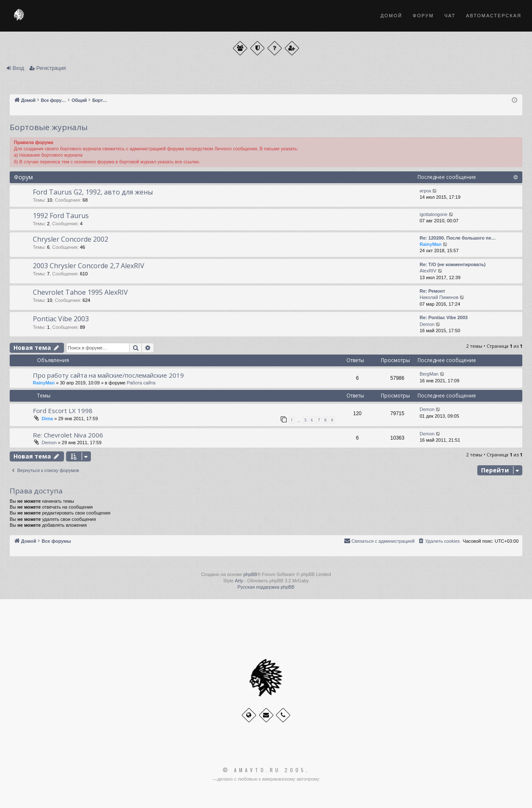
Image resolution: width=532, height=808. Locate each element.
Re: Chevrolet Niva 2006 (68, 435)
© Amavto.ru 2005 (264, 770)
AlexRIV (428, 271)
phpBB (250, 574)
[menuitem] (439, 541)
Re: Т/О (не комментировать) (453, 264)
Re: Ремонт (432, 291)
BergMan (429, 374)
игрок (425, 191)
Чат (450, 16)
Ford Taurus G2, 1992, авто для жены (93, 192)
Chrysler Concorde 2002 (70, 239)
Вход (18, 68)
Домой (391, 16)
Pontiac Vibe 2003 (61, 319)
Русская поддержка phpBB (266, 587)
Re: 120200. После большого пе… (458, 238)
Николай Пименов (439, 297)
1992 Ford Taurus (61, 216)
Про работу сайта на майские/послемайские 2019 (108, 375)
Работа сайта (141, 383)
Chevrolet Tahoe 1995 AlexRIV (80, 292)
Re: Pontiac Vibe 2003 (444, 317)
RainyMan (431, 244)
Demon (427, 324)
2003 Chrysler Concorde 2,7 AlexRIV (89, 266)
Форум (423, 16)
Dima (47, 419)
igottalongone (434, 214)
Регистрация (51, 68)
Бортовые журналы (49, 127)
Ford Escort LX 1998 (63, 411)
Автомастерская (493, 16)
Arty (239, 581)
